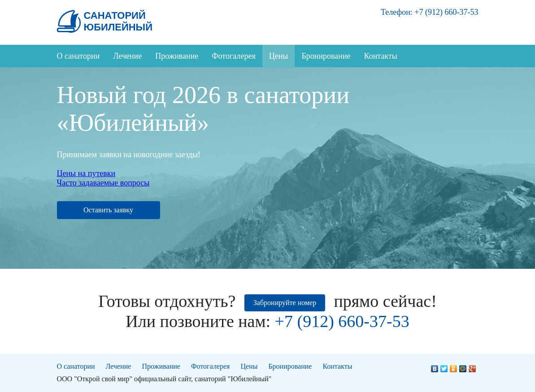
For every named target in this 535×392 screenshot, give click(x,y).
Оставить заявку (108, 210)
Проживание (177, 56)
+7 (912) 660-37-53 (446, 12)
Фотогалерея (233, 56)
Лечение (127, 56)
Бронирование (326, 56)
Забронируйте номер (285, 303)
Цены (279, 56)
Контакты (381, 56)
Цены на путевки (86, 173)
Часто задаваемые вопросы (103, 183)
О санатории (78, 56)
